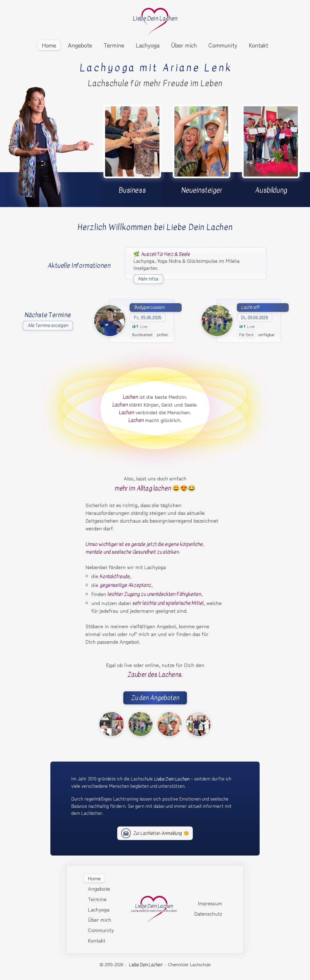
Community (223, 45)
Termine (114, 45)
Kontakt (259, 45)
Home (49, 45)
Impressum (210, 903)
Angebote (80, 45)
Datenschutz (208, 913)
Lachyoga (148, 45)
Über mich (184, 45)
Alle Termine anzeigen (48, 326)
